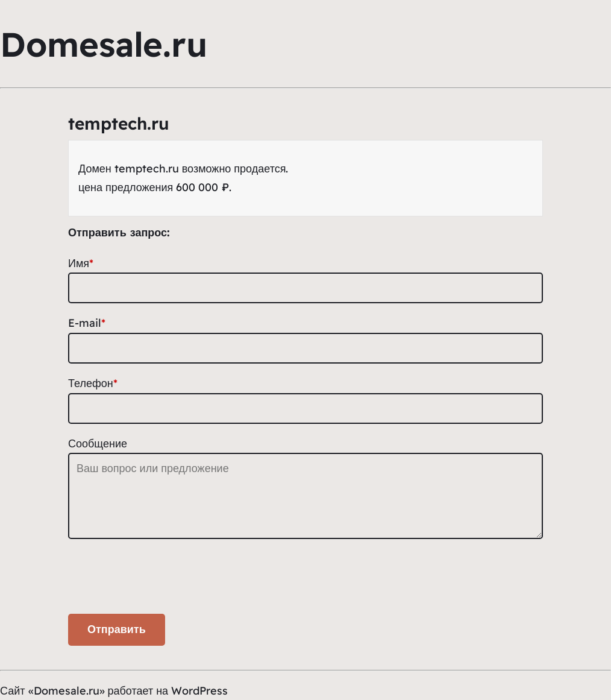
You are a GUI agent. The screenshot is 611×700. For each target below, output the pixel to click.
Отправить (117, 629)
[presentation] (160, 579)
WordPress (199, 691)
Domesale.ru (104, 44)
